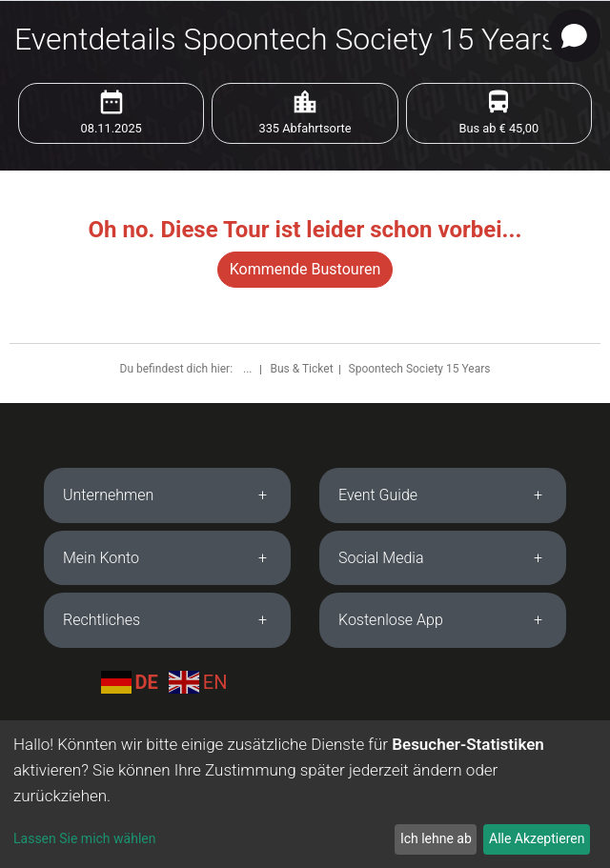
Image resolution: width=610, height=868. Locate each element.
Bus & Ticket (301, 369)
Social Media (381, 558)
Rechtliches (102, 620)
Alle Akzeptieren (537, 838)
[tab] (167, 495)
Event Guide (378, 495)
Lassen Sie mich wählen (84, 838)
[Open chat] (574, 36)
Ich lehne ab (436, 838)
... (249, 369)
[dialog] (305, 794)
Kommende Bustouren (305, 269)
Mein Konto (101, 558)
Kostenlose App (391, 620)
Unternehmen (108, 495)
